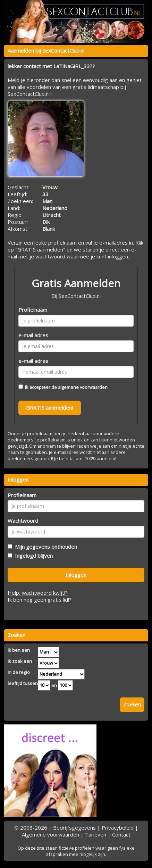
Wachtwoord (23, 521)
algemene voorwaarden (83, 387)
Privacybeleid (118, 828)
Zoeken (132, 704)
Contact (121, 834)
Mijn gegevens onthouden (45, 547)
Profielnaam (33, 310)
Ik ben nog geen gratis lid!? (40, 600)
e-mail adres (33, 335)
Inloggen (76, 575)
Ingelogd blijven (32, 556)
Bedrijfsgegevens (74, 828)
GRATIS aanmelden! (49, 408)
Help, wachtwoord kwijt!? (38, 593)
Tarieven (96, 834)
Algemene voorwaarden (50, 834)
